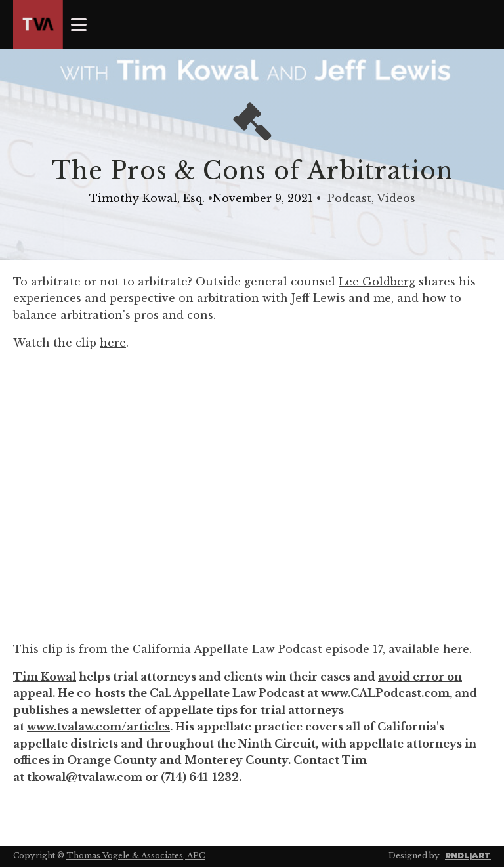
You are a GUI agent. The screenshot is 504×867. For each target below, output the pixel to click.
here (113, 343)
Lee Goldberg (377, 282)
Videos (396, 198)
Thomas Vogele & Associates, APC (136, 856)
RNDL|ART (468, 856)
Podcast (349, 198)
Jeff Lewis (318, 298)
